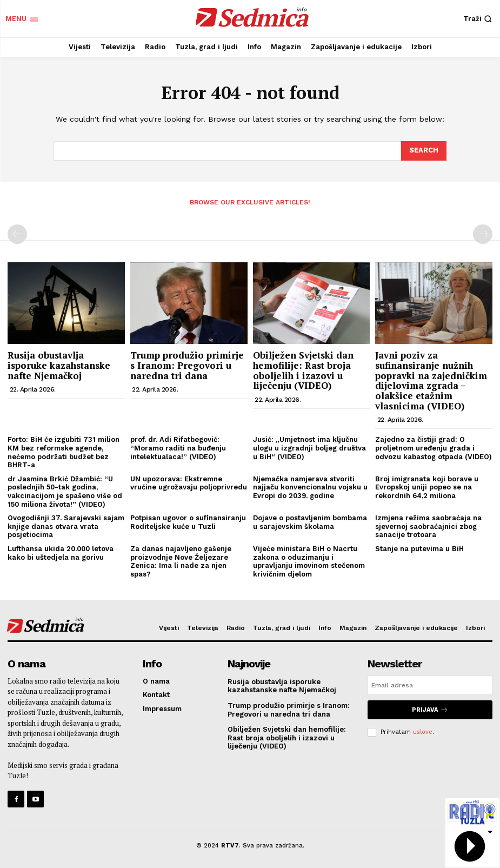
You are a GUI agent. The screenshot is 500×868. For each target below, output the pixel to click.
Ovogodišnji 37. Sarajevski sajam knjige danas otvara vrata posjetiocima (66, 526)
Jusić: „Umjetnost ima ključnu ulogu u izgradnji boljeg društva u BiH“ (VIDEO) (309, 448)
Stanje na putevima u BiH (419, 549)
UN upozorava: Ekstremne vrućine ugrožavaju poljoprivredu (189, 483)
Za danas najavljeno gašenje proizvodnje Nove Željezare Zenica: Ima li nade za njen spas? (181, 561)
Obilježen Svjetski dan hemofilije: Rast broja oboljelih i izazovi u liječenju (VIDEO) (303, 370)
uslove (423, 732)
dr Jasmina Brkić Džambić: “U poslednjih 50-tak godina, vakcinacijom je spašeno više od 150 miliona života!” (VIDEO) (65, 492)
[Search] (424, 151)
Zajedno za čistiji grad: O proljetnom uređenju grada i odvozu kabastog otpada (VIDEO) (434, 448)
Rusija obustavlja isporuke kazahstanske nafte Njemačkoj (59, 365)
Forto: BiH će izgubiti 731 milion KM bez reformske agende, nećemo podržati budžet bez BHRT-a (64, 452)
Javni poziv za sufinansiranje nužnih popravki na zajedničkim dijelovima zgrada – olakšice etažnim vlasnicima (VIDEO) (431, 380)
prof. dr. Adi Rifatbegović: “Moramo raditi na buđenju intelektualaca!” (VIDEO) (178, 448)
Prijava (430, 710)
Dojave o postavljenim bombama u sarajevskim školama (310, 522)
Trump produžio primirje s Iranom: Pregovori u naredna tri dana (187, 365)
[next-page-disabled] (483, 234)
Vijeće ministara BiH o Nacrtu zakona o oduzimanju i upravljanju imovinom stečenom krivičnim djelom (309, 561)
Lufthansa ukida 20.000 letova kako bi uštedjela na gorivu (61, 553)
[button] (479, 19)
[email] (430, 685)
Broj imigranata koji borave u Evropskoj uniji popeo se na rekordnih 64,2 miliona (427, 487)
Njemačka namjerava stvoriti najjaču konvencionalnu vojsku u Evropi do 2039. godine (310, 487)
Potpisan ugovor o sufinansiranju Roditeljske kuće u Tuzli (188, 522)
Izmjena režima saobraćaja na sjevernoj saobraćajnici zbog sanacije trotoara (428, 526)
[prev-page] (17, 234)
